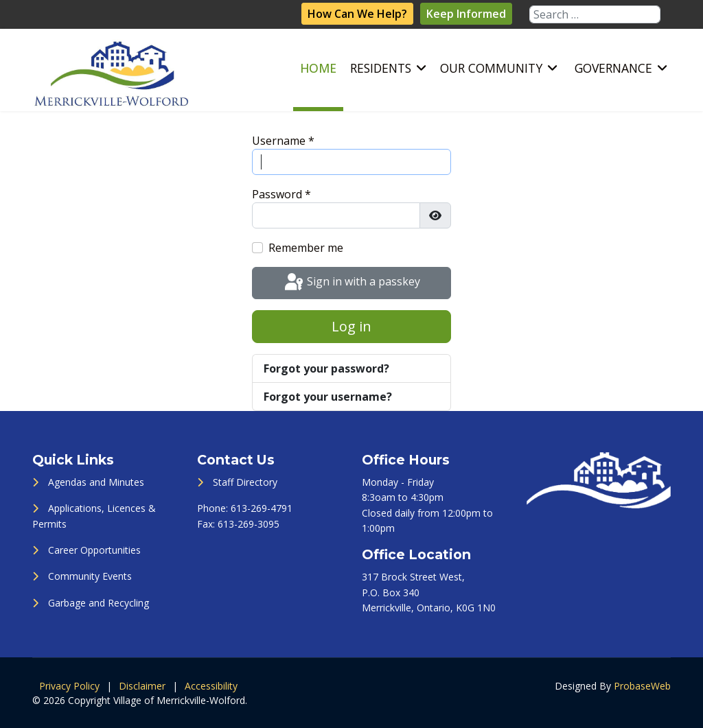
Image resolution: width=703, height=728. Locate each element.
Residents (381, 68)
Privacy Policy (69, 686)
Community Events (90, 576)
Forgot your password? (326, 368)
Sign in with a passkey (351, 283)
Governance (613, 68)
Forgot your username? (328, 397)
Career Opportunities (94, 550)
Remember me (306, 248)
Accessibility (211, 686)
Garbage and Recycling (99, 603)
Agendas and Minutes (96, 482)
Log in (351, 326)
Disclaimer (142, 686)
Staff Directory (245, 482)
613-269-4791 (262, 508)
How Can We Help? (357, 14)
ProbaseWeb (642, 686)
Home (318, 68)
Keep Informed (466, 14)
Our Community (491, 68)
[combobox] (595, 14)
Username (283, 141)
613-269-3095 (249, 524)
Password (281, 194)
